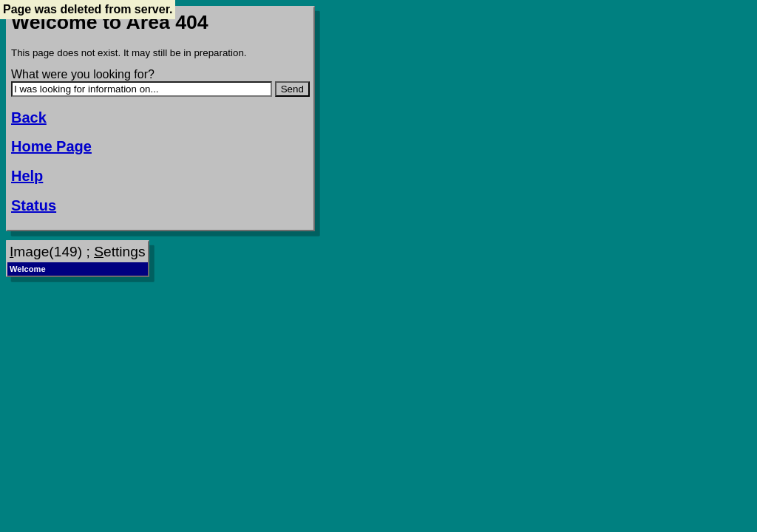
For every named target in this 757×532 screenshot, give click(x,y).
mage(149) (46, 252)
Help (27, 176)
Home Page (51, 146)
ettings (119, 252)
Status (34, 205)
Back (29, 117)
